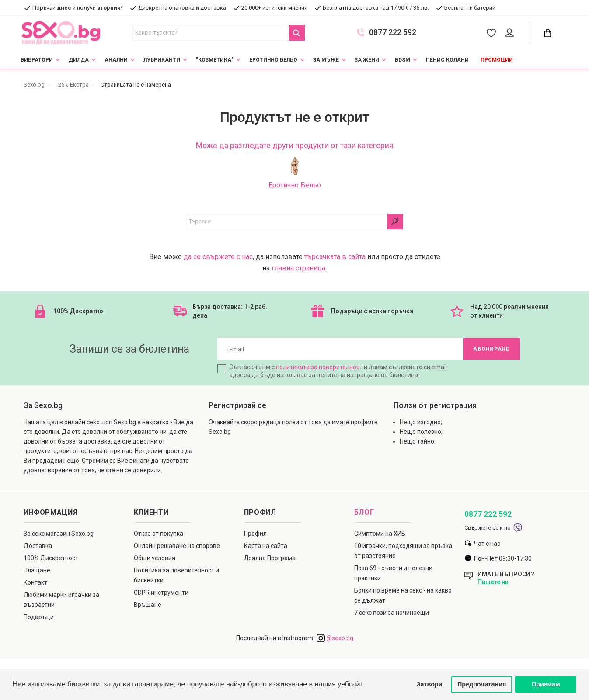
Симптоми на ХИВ (380, 534)
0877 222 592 (393, 32)
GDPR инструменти (161, 593)
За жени (367, 60)
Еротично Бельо (273, 60)
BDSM (403, 60)
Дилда (79, 60)
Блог (364, 512)
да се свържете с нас (218, 257)
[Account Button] (511, 33)
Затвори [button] (430, 684)
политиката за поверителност (319, 367)
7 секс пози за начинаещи (392, 613)
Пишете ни (493, 582)
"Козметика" (215, 60)
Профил (255, 534)
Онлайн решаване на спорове (177, 546)
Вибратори (37, 60)
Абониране (491, 349)
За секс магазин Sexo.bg (59, 534)
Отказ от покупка (159, 534)
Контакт (35, 582)
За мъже (326, 60)
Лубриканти (162, 60)
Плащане (37, 570)
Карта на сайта (266, 546)
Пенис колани (447, 60)
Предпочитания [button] (482, 684)
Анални (116, 60)
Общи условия (155, 558)
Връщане (148, 605)
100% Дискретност (51, 558)
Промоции (497, 60)
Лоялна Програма (270, 558)
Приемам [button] (546, 684)
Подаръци (39, 617)
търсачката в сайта (335, 257)
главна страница (298, 268)
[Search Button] (297, 33)
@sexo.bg (335, 638)
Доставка (38, 546)
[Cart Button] (548, 33)
